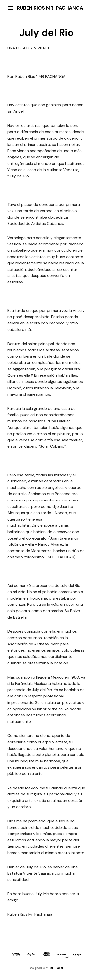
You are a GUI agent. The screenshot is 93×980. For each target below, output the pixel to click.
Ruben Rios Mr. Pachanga (50, 8)
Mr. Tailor (57, 968)
